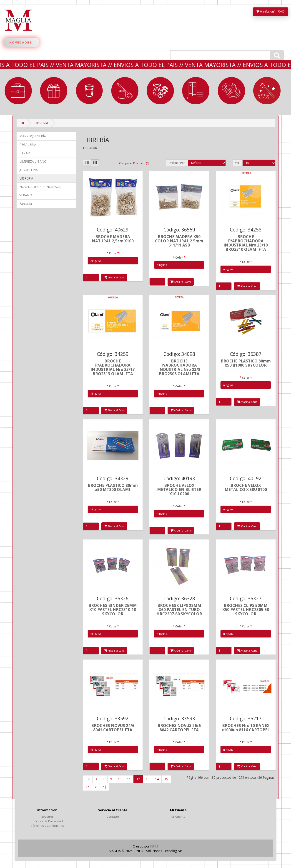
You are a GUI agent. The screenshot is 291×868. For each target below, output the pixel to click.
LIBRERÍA (196, 91)
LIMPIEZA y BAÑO (125, 91)
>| (104, 787)
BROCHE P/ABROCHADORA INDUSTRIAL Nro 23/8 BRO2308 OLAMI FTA (179, 367)
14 (157, 779)
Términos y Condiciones (47, 826)
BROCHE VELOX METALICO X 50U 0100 (246, 488)
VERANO (231, 91)
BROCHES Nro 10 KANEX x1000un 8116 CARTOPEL (246, 728)
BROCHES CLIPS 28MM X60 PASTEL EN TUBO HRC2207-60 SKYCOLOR (179, 610)
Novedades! (21, 42)
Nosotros (47, 817)
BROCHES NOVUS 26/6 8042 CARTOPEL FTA (179, 728)
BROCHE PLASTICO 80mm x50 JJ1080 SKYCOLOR (246, 363)
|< (88, 779)
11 (129, 779)
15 (166, 779)
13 (148, 779)
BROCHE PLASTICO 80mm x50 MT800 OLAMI (113, 488)
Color (113, 253)
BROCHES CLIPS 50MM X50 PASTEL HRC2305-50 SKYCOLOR (246, 610)
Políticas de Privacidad (47, 821)
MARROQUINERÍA (18, 91)
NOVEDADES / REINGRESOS (40, 187)
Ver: (238, 163)
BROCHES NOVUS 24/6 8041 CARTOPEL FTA (113, 728)
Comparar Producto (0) (134, 163)
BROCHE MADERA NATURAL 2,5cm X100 (113, 239)
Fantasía (267, 91)
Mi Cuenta (178, 817)
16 (88, 787)
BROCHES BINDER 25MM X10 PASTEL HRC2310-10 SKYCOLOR (113, 610)
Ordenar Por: (177, 163)
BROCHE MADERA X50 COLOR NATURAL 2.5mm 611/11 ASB (179, 241)
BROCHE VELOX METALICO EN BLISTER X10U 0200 (179, 490)
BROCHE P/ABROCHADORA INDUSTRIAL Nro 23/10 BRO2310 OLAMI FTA (246, 243)
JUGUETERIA (160, 91)
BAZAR (89, 91)
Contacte (113, 817)
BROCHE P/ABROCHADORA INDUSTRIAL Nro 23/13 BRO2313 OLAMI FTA (113, 367)
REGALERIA (54, 91)
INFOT (154, 846)
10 (120, 779)
